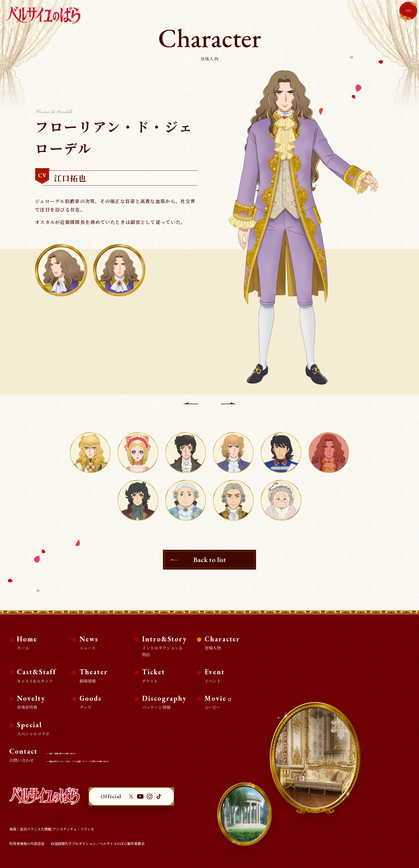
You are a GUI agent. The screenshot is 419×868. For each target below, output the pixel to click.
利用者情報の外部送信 (27, 843)
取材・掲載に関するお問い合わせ (78, 753)
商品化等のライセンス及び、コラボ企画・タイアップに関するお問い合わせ (111, 761)
